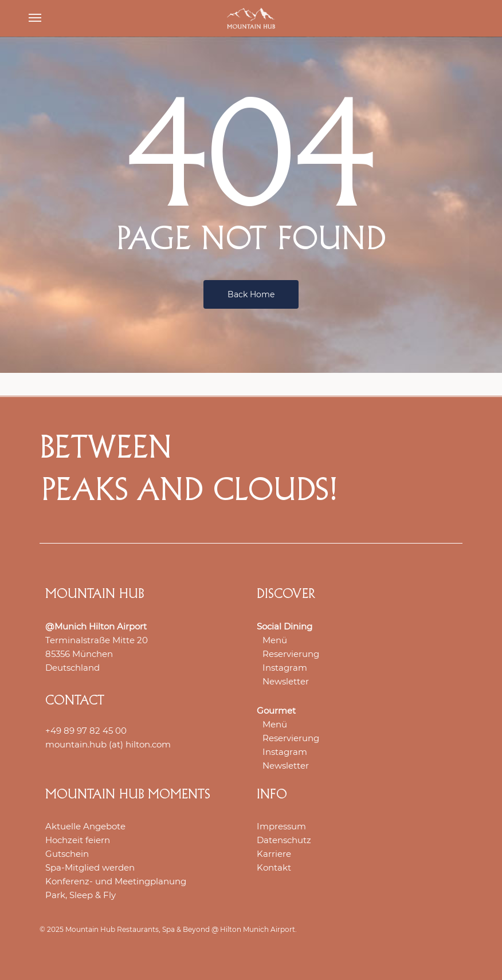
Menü (275, 640)
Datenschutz (284, 840)
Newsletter (286, 681)
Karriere (274, 854)
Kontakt (274, 867)
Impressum (281, 826)
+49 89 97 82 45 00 (86, 731)
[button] (35, 18)
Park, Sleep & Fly (81, 895)
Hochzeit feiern (78, 840)
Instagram (285, 668)
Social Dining (285, 626)
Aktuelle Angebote (85, 826)
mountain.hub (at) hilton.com (108, 744)
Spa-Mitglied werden (90, 867)
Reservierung (291, 654)
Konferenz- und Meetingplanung (116, 881)
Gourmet (276, 711)
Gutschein (67, 854)
